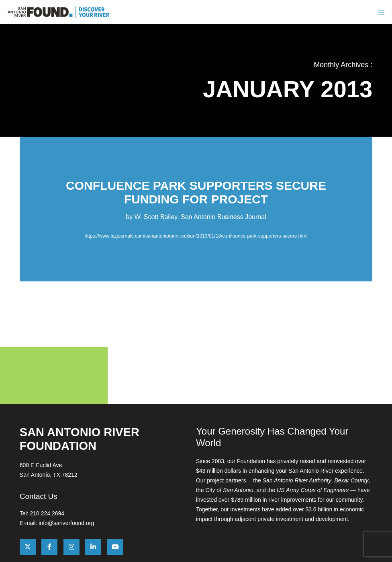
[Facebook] (49, 547)
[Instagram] (71, 547)
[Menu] (381, 12)
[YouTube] (115, 547)
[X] (28, 547)
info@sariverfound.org (66, 523)
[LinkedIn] (93, 547)
